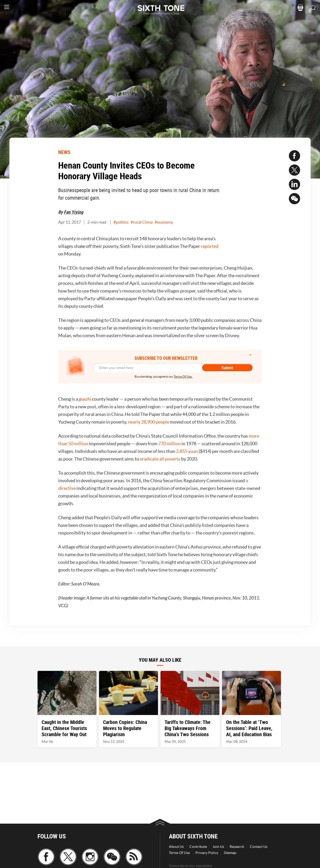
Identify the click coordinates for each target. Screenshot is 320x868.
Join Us (218, 847)
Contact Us (259, 847)
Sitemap (230, 853)
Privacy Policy (207, 853)
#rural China (142, 222)
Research (237, 847)
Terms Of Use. (183, 376)
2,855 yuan (187, 451)
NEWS (64, 152)
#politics (121, 222)
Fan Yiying (73, 212)
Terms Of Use (179, 853)
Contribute (198, 847)
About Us (176, 847)
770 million (169, 444)
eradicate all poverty (160, 459)
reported (210, 246)
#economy (164, 222)
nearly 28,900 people (149, 422)
